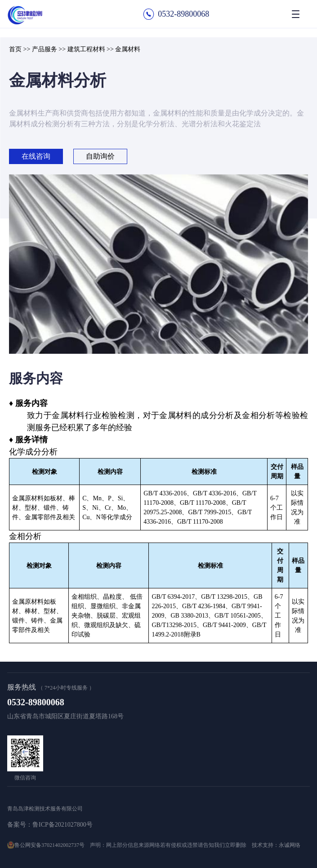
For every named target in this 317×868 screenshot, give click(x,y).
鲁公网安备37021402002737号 (49, 845)
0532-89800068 (183, 14)
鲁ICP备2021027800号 (63, 825)
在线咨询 (36, 156)
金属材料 (128, 49)
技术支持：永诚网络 (276, 845)
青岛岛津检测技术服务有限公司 (45, 809)
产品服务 (45, 49)
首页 (15, 49)
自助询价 (100, 156)
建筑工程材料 (86, 49)
